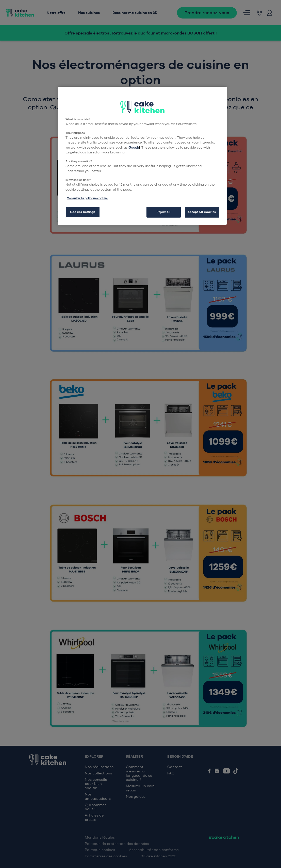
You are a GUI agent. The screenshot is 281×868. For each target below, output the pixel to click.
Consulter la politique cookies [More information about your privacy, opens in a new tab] (87, 198)
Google (134, 147)
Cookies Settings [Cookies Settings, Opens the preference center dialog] (83, 212)
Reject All (164, 212)
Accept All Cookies (202, 212)
